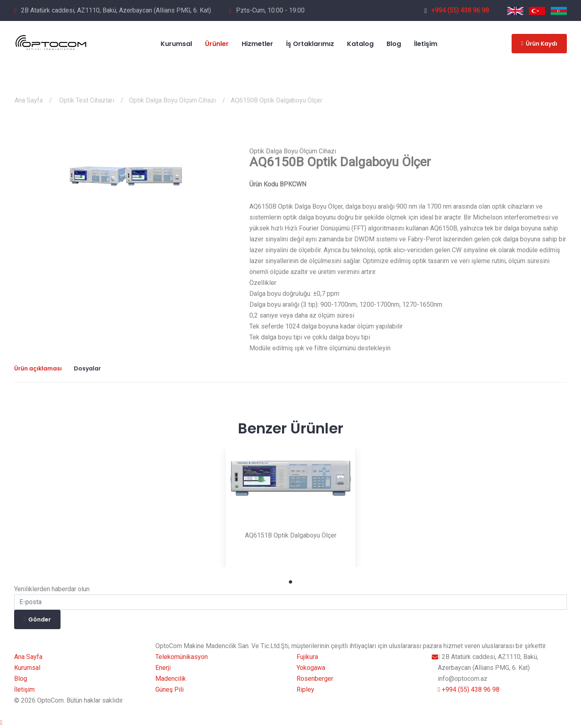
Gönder (37, 619)
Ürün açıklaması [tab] (38, 368)
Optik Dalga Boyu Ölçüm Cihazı (172, 100)
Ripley (305, 689)
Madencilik (171, 679)
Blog (21, 679)
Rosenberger (315, 679)
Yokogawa (311, 668)
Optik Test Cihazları (87, 100)
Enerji (163, 668)
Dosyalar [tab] (87, 368)
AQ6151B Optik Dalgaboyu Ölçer (291, 535)
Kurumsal (27, 668)
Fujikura (307, 657)
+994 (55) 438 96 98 (457, 10)
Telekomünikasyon (182, 657)
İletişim (24, 689)
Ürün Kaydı (539, 44)
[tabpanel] (290, 502)
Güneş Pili (169, 689)
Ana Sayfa (29, 100)
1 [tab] (290, 582)
